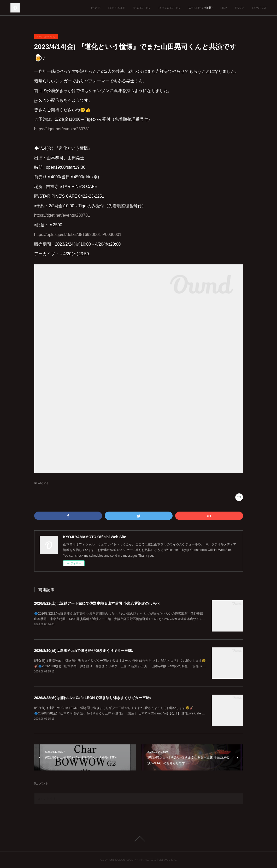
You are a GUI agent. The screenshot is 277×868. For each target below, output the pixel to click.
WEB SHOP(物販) (201, 8)
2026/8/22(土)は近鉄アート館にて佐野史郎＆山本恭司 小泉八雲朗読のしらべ (97, 603)
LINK (224, 8)
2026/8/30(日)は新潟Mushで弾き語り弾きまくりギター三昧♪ (84, 651)
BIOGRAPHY (142, 8)
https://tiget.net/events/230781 (62, 129)
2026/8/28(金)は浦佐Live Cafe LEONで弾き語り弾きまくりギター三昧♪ (93, 698)
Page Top (138, 839)
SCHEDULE (117, 8)
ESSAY (240, 8)
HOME (96, 8)
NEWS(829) (41, 483)
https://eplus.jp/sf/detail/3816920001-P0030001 (78, 235)
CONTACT (259, 8)
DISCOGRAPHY (170, 8)
